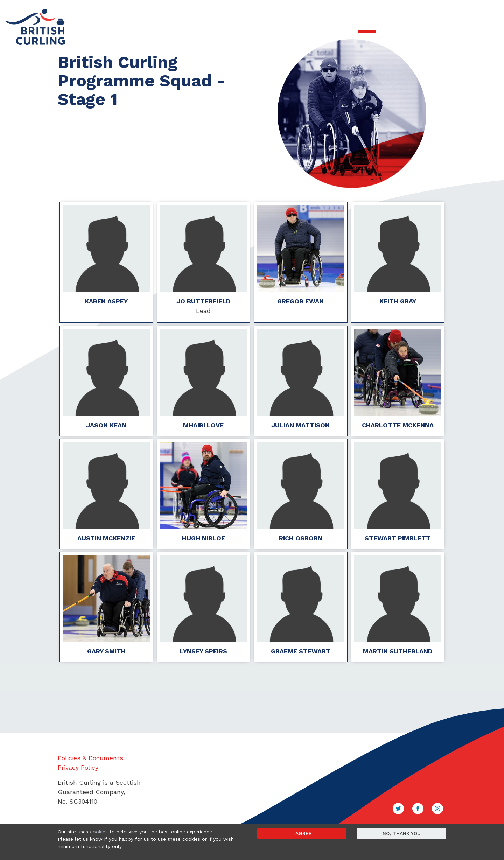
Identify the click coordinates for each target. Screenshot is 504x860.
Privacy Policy (78, 767)
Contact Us (463, 11)
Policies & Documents (90, 758)
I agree (302, 833)
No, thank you (402, 833)
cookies (99, 832)
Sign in (488, 11)
